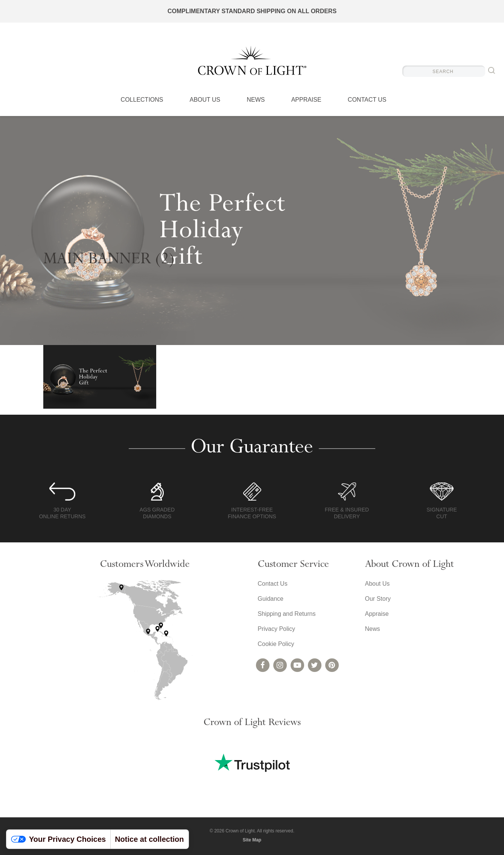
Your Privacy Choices (58, 839)
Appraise (306, 100)
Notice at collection (149, 839)
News (256, 100)
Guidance (271, 599)
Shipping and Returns (287, 614)
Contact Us (367, 100)
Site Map (252, 840)
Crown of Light (252, 60)
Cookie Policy (276, 644)
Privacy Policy (277, 629)
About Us (205, 100)
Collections (142, 100)
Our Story (378, 599)
